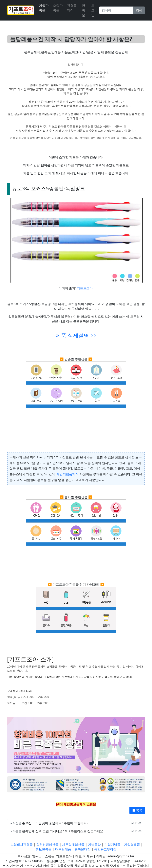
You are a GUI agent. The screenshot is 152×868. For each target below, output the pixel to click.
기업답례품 (132, 845)
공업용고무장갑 (105, 849)
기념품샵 (94, 845)
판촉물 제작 (72, 8)
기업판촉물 (44, 8)
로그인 (93, 10)
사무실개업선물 (73, 845)
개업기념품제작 (67, 474)
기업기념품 (112, 845)
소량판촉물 (58, 8)
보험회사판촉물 (22, 845)
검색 (139, 10)
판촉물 (84, 10)
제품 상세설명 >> (76, 335)
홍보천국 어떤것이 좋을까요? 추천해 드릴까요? (55, 823)
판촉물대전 (83, 849)
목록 (137, 810)
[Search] (116, 10)
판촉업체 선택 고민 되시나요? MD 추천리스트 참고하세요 (63, 831)
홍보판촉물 (44, 849)
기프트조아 (85, 288)
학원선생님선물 (47, 845)
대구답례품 (63, 849)
